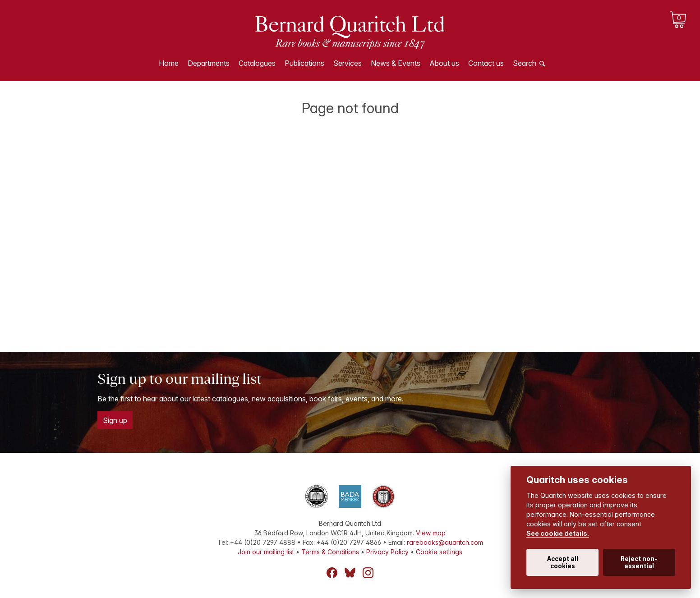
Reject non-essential (639, 562)
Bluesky (350, 573)
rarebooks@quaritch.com (445, 542)
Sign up (115, 420)
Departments (209, 63)
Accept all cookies (563, 562)
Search (525, 63)
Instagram (368, 573)
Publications (304, 63)
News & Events (396, 63)
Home (169, 63)
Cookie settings (439, 552)
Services (348, 63)
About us (444, 63)
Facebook (332, 573)
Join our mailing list (266, 552)
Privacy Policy (387, 552)
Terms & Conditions (330, 552)
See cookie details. (558, 533)
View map (431, 533)
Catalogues (257, 63)
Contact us (486, 63)
